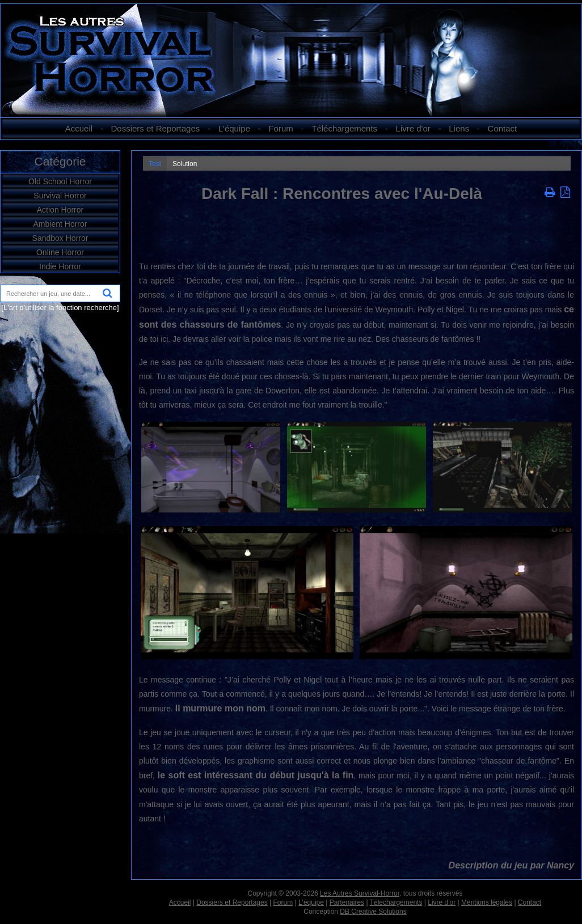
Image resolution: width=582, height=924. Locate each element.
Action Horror (60, 210)
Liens (459, 128)
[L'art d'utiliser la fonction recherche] (60, 308)
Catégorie (60, 161)
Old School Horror (60, 181)
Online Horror (60, 252)
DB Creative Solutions (373, 912)
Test (155, 164)
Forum (281, 128)
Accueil (79, 128)
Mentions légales (487, 902)
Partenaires (347, 902)
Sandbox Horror (60, 238)
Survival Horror (60, 196)
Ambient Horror (60, 224)
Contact (503, 128)
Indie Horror (60, 266)
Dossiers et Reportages (156, 128)
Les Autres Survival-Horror (360, 893)
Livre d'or (413, 128)
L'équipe (234, 128)
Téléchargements (344, 128)
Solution (185, 164)
